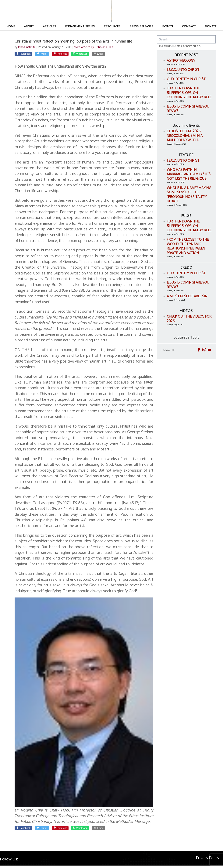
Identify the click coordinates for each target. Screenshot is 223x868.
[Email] (117, 55)
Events (168, 26)
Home (11, 26)
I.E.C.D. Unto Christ (183, 70)
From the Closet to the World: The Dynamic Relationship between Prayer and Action (188, 246)
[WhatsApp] (95, 55)
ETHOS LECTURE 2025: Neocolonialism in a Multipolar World (185, 135)
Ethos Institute (27, 47)
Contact (189, 26)
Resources (112, 26)
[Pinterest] (70, 55)
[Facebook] (26, 55)
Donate (211, 26)
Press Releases (142, 26)
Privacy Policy (208, 860)
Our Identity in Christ (186, 79)
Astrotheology (181, 60)
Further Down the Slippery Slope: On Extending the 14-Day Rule (189, 93)
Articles (50, 26)
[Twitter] (48, 55)
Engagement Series (80, 26)
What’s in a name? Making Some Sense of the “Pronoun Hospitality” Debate (189, 194)
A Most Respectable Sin (187, 296)
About (29, 26)
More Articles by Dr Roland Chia (94, 47)
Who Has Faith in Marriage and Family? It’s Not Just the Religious (189, 174)
